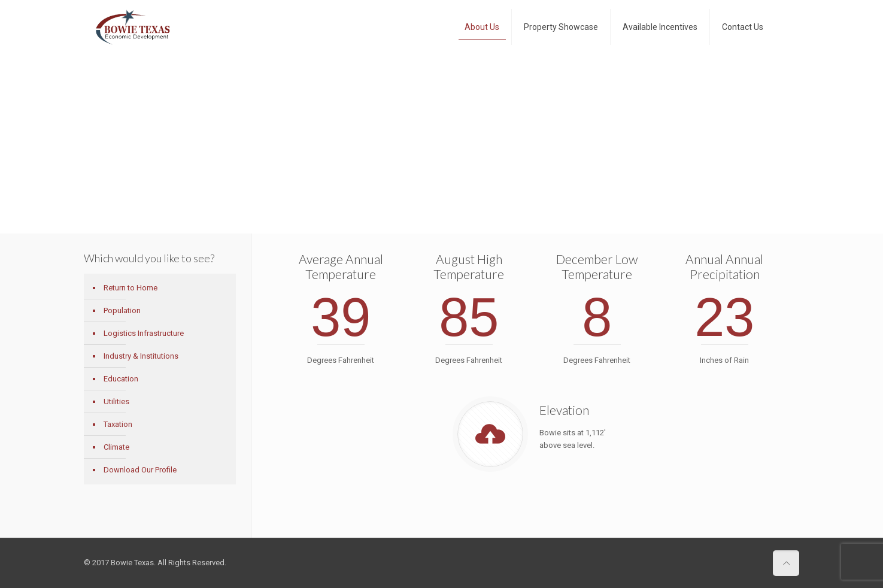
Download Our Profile (140, 470)
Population (122, 310)
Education (121, 379)
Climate (116, 447)
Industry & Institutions (141, 356)
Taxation (118, 424)
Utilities (116, 401)
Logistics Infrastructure (144, 333)
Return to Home (131, 288)
